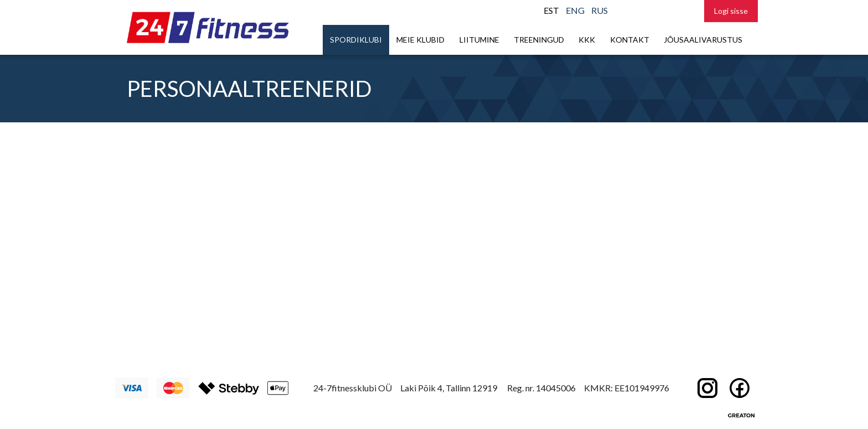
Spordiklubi (356, 40)
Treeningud (539, 40)
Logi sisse (731, 11)
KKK (587, 40)
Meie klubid (420, 40)
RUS (600, 10)
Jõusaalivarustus (703, 40)
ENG (575, 10)
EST (551, 10)
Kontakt (630, 40)
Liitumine (479, 40)
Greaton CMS (741, 415)
